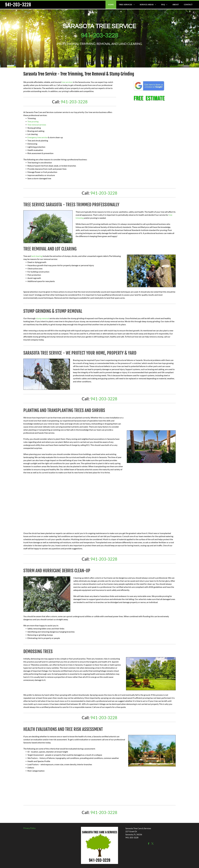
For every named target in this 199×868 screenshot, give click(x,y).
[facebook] (149, 844)
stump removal (42, 318)
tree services (67, 82)
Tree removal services (37, 125)
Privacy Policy (29, 828)
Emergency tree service (37, 137)
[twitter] (152, 844)
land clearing (37, 256)
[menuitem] (111, 5)
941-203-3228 (99, 36)
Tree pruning (33, 121)
